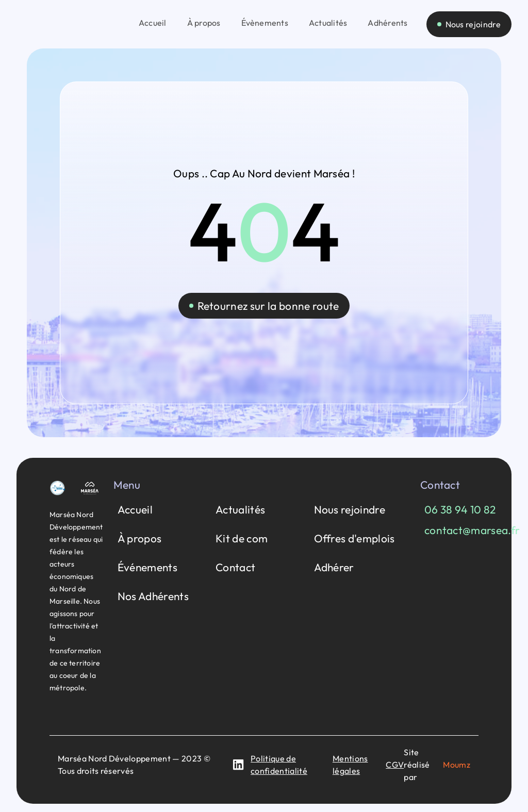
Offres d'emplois (354, 538)
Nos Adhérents (153, 596)
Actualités (240, 509)
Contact (235, 567)
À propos (140, 538)
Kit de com (242, 538)
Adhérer (334, 567)
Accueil (135, 509)
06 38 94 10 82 (460, 509)
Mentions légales (350, 765)
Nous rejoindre (350, 509)
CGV (395, 765)
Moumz (457, 765)
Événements (147, 567)
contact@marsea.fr (472, 530)
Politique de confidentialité (279, 765)
